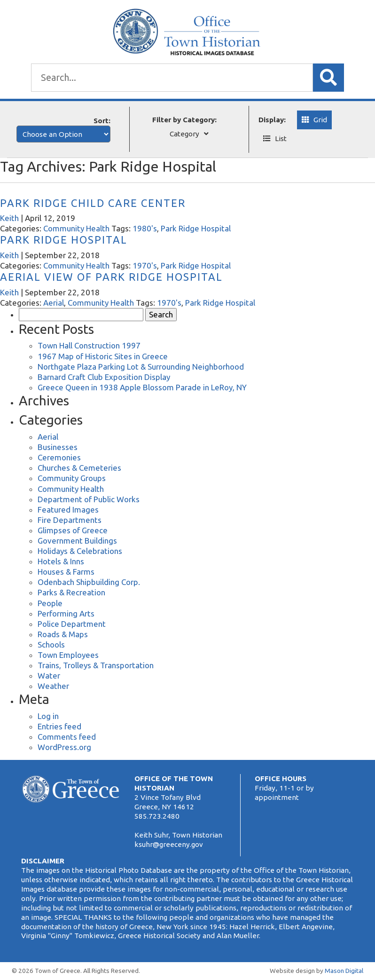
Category (184, 134)
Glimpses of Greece (73, 530)
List (281, 138)
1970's (145, 265)
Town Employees (68, 655)
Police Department (72, 624)
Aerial (54, 303)
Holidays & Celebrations (80, 551)
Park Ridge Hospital (196, 228)
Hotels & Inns (61, 561)
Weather (53, 686)
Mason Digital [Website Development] (344, 971)
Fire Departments (70, 520)
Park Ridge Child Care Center (93, 203)
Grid (320, 120)
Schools (51, 644)
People (50, 603)
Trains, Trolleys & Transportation (96, 665)
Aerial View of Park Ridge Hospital (111, 277)
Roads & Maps (63, 634)
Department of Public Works (89, 499)
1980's (145, 228)
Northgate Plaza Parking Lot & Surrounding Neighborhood (141, 367)
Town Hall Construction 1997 (89, 345)
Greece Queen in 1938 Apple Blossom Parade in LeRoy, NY (142, 387)
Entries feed (59, 726)
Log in (48, 716)
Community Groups (72, 478)
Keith (9, 218)
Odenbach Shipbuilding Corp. (89, 582)
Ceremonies (59, 457)
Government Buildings (77, 541)
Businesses (58, 447)
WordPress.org (64, 747)
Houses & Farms (66, 572)
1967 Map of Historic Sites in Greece (103, 356)
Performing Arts (66, 613)
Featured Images (68, 510)
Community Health (76, 228)
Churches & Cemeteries (79, 468)
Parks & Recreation (71, 592)
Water (49, 676)
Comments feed (67, 737)
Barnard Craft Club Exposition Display (104, 377)
